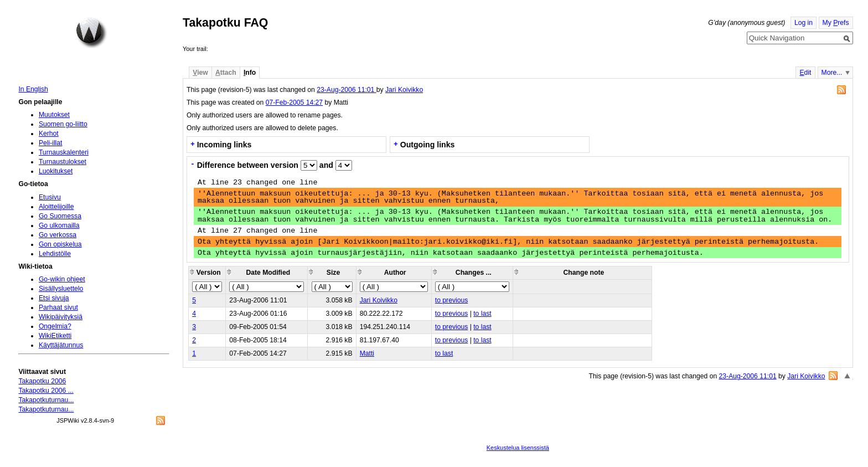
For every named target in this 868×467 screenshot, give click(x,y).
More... (832, 73)
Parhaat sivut (58, 307)
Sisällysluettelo (61, 289)
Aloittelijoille (56, 207)
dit (805, 73)
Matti (367, 353)
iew (200, 73)
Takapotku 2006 (42, 381)
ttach (226, 73)
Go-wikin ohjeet (62, 279)
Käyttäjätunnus (61, 345)
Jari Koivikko (404, 90)
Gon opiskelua (60, 244)
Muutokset (54, 115)
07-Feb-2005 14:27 (294, 102)
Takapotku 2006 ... (46, 391)
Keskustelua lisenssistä (518, 448)
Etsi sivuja (54, 298)
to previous (451, 300)
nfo (250, 73)
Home (91, 33)
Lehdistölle (55, 254)
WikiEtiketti (55, 336)
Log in (804, 23)
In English (33, 89)
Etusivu (50, 197)
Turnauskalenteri (64, 152)
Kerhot (49, 134)
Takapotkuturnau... (46, 400)
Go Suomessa (60, 216)
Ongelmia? (55, 326)
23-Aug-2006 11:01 (346, 90)
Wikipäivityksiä (61, 317)
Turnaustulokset (63, 162)
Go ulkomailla (59, 225)
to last (482, 314)
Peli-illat (51, 143)
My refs (836, 23)
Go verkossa (58, 235)
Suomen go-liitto (63, 124)
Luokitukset (56, 171)
